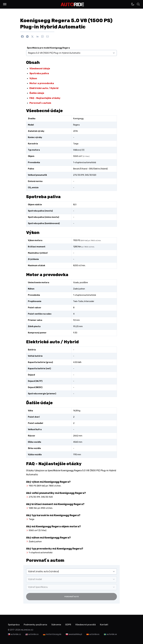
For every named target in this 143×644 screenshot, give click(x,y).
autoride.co (33, 634)
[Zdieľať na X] (32, 37)
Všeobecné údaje (40, 68)
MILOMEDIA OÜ (27, 630)
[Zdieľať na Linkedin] (37, 37)
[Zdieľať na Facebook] (22, 37)
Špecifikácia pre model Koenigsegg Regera (48, 48)
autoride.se (112, 634)
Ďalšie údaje (37, 93)
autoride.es (94, 634)
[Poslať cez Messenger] (27, 37)
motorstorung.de (54, 634)
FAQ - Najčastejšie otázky (45, 98)
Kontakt (106, 624)
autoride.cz (16, 634)
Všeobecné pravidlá (87, 624)
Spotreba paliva (39, 73)
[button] (5, 4)
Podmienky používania (36, 624)
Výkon (33, 78)
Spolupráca (14, 624)
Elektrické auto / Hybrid (44, 88)
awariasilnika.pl (75, 634)
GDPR (69, 624)
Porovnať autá (71, 597)
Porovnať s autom (40, 103)
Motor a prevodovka (42, 83)
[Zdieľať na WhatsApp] (42, 37)
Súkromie (57, 624)
